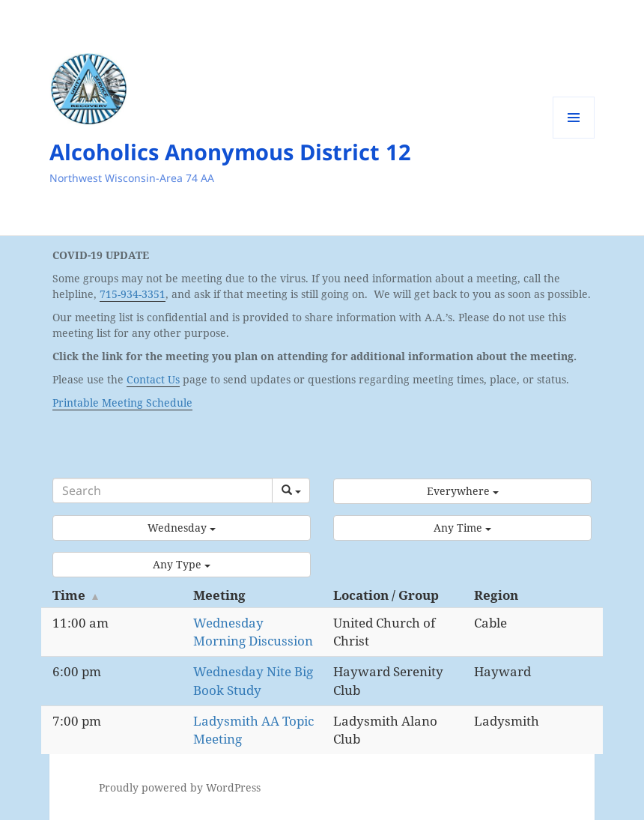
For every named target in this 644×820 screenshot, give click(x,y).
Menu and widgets (574, 138)
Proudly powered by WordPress (180, 787)
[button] (462, 491)
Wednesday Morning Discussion (253, 632)
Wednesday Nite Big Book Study (253, 680)
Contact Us (153, 379)
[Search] (162, 491)
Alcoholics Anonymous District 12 (230, 152)
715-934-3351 (133, 294)
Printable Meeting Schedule (122, 403)
